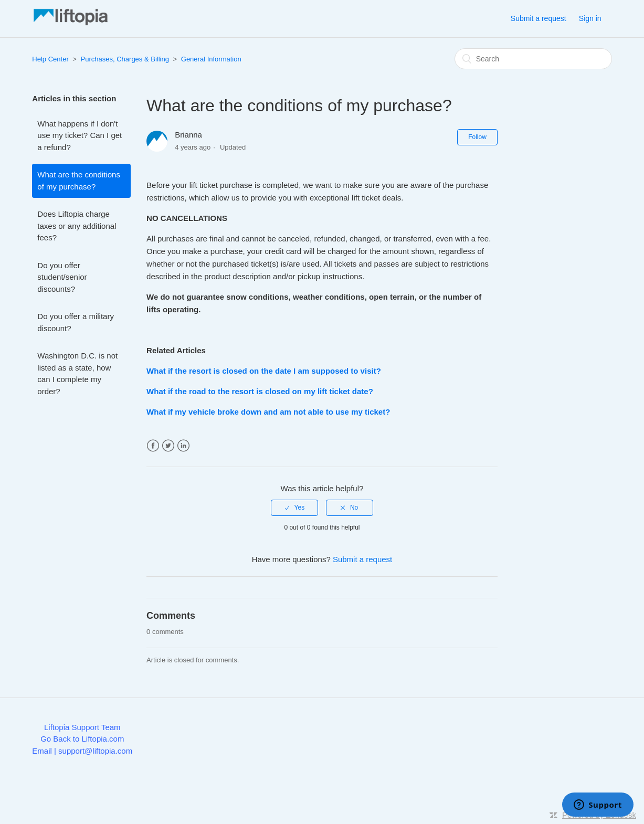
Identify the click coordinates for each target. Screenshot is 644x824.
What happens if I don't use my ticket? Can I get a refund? (80, 135)
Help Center (50, 59)
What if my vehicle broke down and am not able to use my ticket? (268, 412)
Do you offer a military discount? (76, 322)
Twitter (168, 446)
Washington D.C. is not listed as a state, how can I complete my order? (77, 373)
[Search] (533, 59)
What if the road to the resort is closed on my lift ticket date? (260, 391)
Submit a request (539, 18)
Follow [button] (477, 137)
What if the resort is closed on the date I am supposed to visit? (264, 371)
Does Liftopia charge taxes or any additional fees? (77, 226)
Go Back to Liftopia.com (82, 739)
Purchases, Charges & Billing (125, 59)
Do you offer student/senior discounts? (62, 277)
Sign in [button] (590, 18)
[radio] (294, 508)
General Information (211, 59)
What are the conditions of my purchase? (79, 181)
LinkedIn (183, 446)
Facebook (153, 446)
